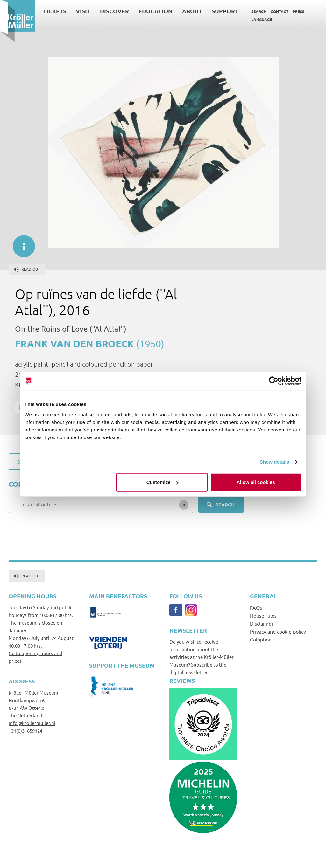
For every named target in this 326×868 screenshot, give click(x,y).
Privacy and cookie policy (278, 631)
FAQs (256, 607)
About (192, 11)
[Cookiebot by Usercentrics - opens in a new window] (274, 381)
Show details (275, 462)
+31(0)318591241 (27, 731)
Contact (280, 11)
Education (156, 11)
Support (225, 11)
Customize (162, 482)
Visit (83, 11)
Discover (114, 11)
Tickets (55, 11)
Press (298, 11)
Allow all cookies (256, 482)
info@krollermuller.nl (32, 723)
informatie (21, 243)
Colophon (261, 639)
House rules (263, 615)
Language (262, 19)
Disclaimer (262, 623)
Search (259, 11)
